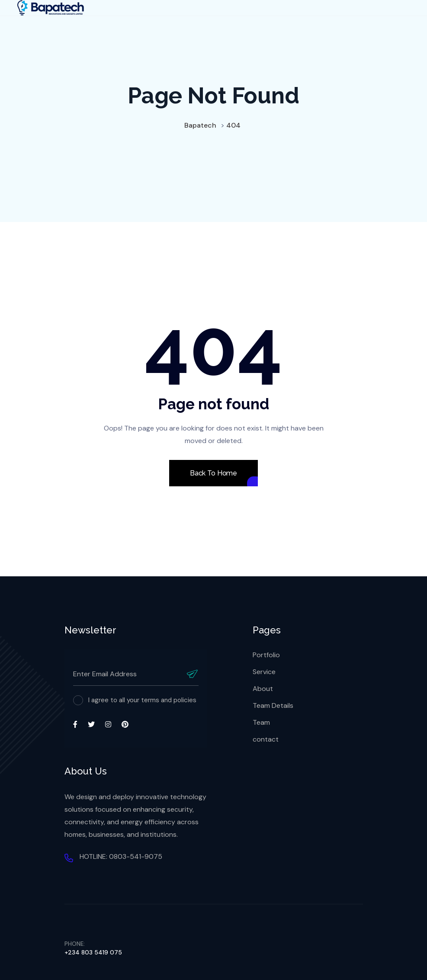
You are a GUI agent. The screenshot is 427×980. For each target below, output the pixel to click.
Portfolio (266, 655)
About (263, 689)
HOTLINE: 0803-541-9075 (121, 856)
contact (266, 739)
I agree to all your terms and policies (142, 700)
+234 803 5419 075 (93, 952)
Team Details (273, 705)
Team (261, 722)
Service (264, 672)
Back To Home (213, 473)
